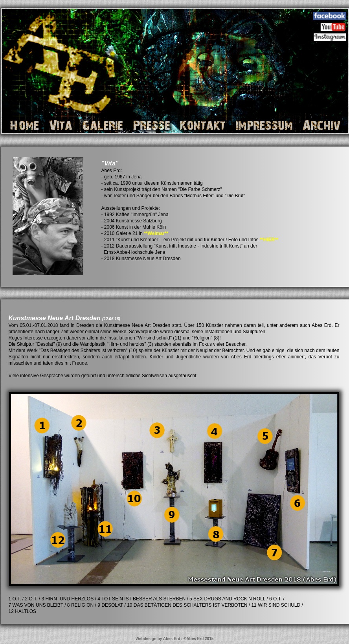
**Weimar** (156, 233)
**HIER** (269, 240)
